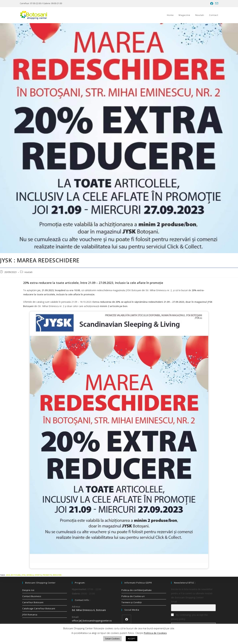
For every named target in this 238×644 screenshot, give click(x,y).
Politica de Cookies (155, 633)
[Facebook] (127, 619)
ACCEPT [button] (132, 639)
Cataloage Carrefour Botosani (39, 608)
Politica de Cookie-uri (133, 596)
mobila (30, 575)
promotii (47, 575)
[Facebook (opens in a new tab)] (212, 3)
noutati (28, 272)
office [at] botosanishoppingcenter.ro (92, 621)
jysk (24, 575)
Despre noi (28, 590)
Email (174, 602)
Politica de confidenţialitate (137, 590)
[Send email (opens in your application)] (216, 3)
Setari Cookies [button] (112, 639)
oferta (38, 575)
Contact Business (32, 596)
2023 (8, 575)
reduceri (57, 575)
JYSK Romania (30, 615)
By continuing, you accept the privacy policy (189, 617)
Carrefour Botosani (33, 602)
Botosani (16, 575)
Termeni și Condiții (132, 602)
